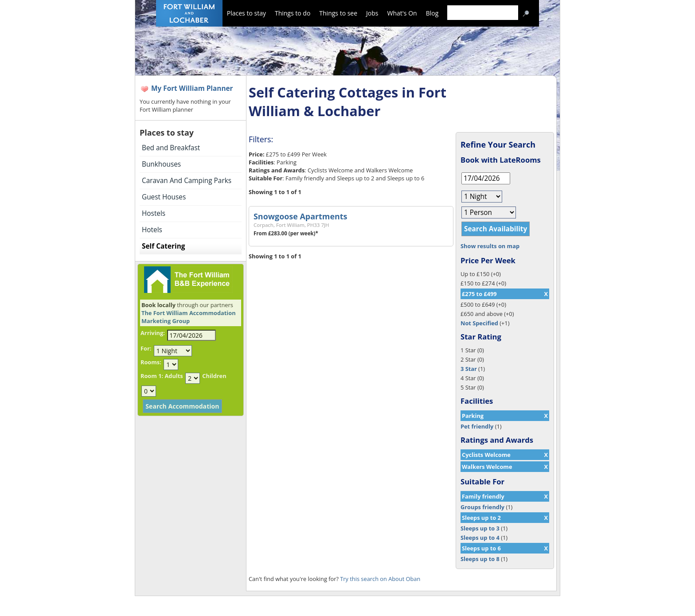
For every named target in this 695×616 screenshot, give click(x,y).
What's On (402, 13)
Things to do (293, 13)
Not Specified (479, 323)
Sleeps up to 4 (480, 538)
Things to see (338, 13)
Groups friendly (482, 507)
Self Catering (163, 246)
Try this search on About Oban (380, 579)
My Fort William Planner (192, 88)
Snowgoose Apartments (300, 216)
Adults (174, 376)
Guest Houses (164, 197)
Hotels (152, 230)
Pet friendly (477, 426)
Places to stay (246, 13)
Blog (432, 13)
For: (146, 348)
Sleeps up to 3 (480, 528)
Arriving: (153, 333)
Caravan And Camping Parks (187, 181)
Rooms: (151, 362)
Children (214, 376)
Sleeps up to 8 (480, 559)
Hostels (154, 213)
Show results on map (490, 246)
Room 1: (152, 376)
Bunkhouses (161, 164)
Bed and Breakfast (171, 148)
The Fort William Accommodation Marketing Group (189, 317)
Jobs (372, 13)
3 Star (469, 369)
